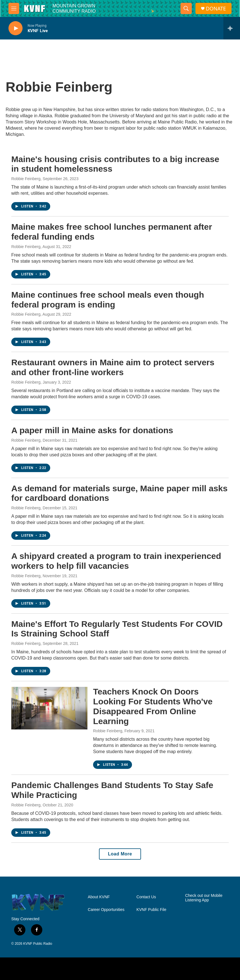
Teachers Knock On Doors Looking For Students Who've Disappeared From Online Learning (153, 706)
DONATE (216, 9)
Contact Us (146, 897)
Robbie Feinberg (26, 179)
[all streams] (232, 28)
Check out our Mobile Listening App (204, 898)
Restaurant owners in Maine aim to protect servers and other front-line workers (113, 367)
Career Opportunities (106, 910)
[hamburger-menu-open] (14, 8)
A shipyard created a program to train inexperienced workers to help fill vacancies (116, 561)
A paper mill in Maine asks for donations (92, 430)
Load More (120, 854)
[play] (16, 28)
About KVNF (99, 897)
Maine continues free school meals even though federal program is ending (108, 300)
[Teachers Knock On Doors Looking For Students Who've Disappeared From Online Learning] (49, 708)
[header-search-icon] (186, 8)
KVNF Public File (151, 910)
